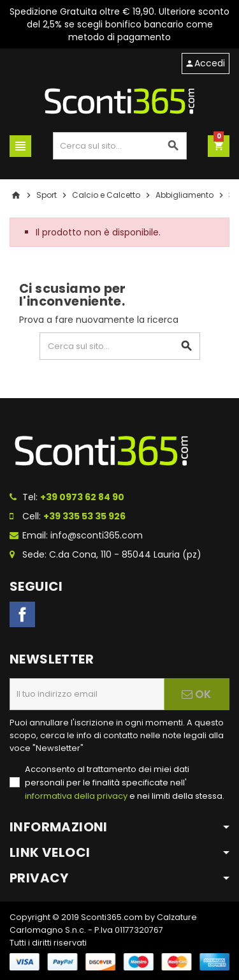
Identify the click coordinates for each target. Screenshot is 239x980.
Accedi (205, 63)
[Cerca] (120, 146)
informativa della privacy (76, 796)
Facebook (22, 614)
